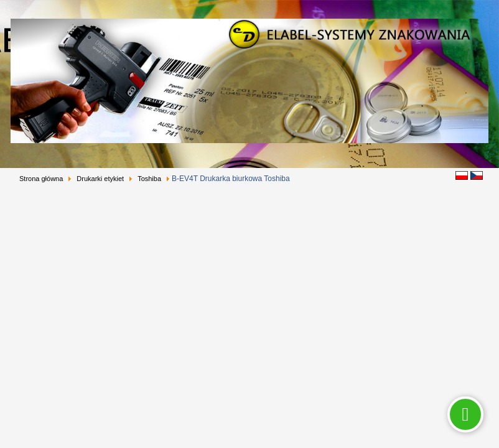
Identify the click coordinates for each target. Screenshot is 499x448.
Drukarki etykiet (100, 179)
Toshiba (149, 179)
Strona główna (41, 179)
